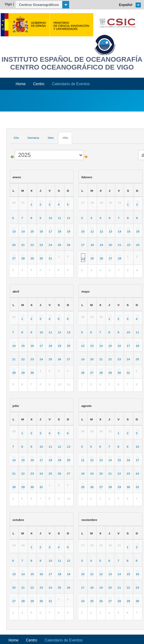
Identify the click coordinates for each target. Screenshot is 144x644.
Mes (51, 138)
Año (65, 138)
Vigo (8, 4)
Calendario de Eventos (71, 84)
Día (16, 138)
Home (21, 84)
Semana (33, 138)
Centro (39, 84)
